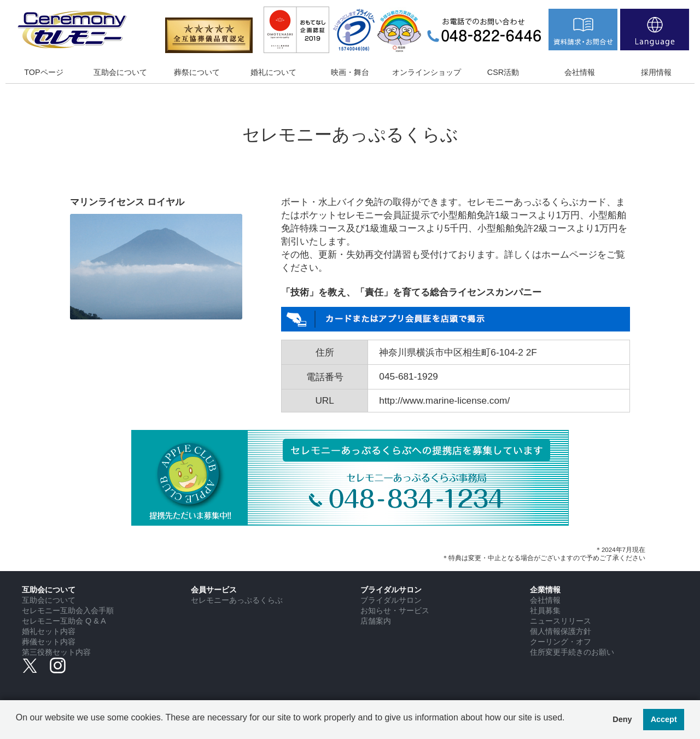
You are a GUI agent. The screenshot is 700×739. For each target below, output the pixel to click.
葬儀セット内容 (49, 642)
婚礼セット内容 (49, 631)
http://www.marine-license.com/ (444, 400)
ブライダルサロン (391, 600)
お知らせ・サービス (395, 610)
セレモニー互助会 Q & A (64, 621)
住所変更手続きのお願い (572, 652)
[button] (17, 726)
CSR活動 (503, 72)
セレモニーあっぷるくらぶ (237, 600)
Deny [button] (622, 719)
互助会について (120, 72)
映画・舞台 (350, 72)
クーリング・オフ (561, 642)
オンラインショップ (427, 72)
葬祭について (197, 72)
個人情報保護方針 (561, 631)
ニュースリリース (561, 621)
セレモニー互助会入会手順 (68, 610)
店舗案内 (376, 621)
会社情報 (580, 72)
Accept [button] (664, 719)
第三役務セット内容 (56, 652)
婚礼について (273, 72)
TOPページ (43, 72)
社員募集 (545, 610)
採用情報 (656, 72)
